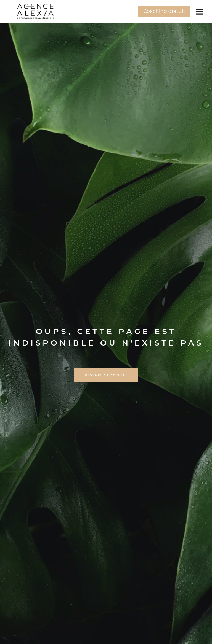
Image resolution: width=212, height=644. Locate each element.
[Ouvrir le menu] (199, 12)
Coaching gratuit (164, 11)
